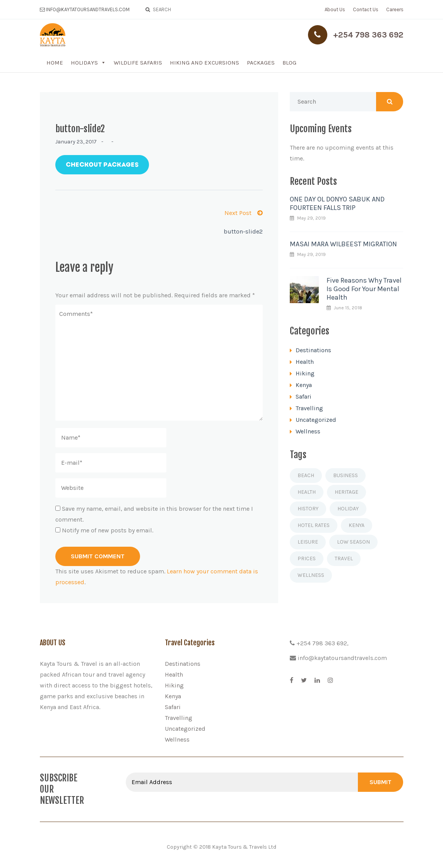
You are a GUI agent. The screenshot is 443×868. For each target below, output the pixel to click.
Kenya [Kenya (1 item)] (357, 525)
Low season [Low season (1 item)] (353, 542)
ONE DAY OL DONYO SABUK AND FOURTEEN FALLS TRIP (337, 203)
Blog (289, 63)
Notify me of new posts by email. (108, 530)
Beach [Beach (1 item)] (306, 475)
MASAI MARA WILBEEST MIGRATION (343, 244)
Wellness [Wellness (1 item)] (311, 575)
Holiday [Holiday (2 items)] (348, 509)
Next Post (244, 213)
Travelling (309, 408)
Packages (261, 63)
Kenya (304, 385)
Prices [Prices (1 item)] (307, 558)
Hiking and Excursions (204, 63)
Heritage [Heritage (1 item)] (346, 492)
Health (305, 362)
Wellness (308, 431)
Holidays (84, 63)
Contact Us (366, 9)
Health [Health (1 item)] (307, 492)
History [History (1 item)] (308, 509)
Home (55, 63)
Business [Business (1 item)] (346, 475)
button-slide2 (243, 231)
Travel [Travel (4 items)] (344, 558)
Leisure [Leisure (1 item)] (308, 542)
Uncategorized (316, 420)
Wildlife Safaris (138, 63)
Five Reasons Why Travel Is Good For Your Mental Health (364, 289)
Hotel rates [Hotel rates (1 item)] (314, 525)
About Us (335, 9)
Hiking (305, 373)
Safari (304, 396)
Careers (395, 9)
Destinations (313, 350)
